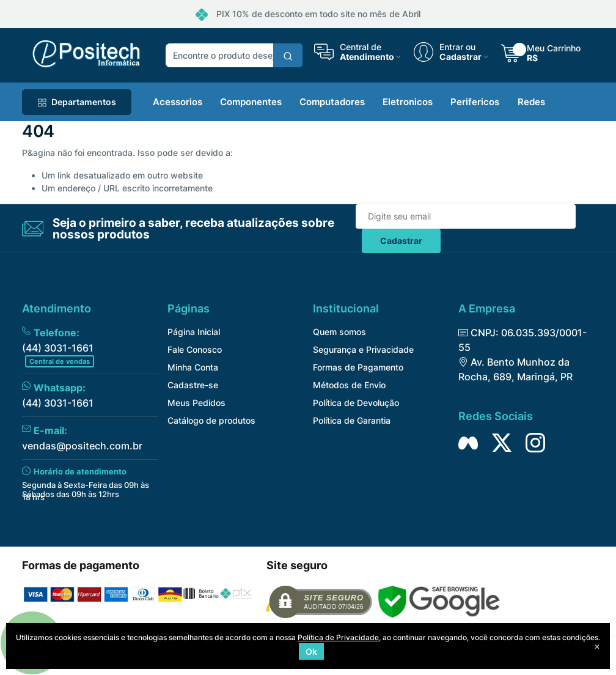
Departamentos (77, 102)
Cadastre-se (193, 385)
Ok (311, 651)
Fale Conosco (195, 349)
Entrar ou (457, 47)
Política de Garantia (352, 420)
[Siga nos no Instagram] (535, 443)
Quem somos (339, 332)
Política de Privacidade (338, 637)
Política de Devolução (356, 403)
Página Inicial (194, 332)
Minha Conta (193, 367)
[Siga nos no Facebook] (468, 443)
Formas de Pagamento (358, 367)
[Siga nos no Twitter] (502, 443)
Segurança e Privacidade (363, 349)
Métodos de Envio (349, 385)
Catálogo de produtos (211, 420)
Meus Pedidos (196, 403)
